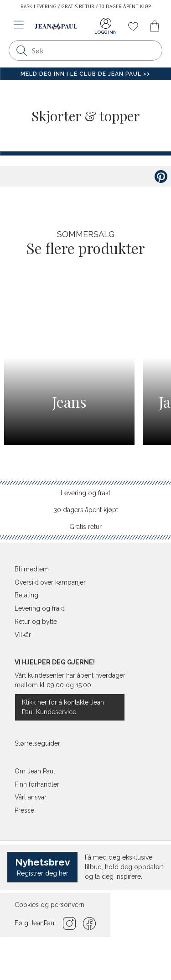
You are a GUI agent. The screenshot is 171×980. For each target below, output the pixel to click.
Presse (24, 810)
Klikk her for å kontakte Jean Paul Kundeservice (63, 707)
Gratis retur (85, 527)
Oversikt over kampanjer (50, 582)
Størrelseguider (37, 743)
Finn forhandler (37, 784)
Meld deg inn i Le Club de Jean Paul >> (85, 74)
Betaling (26, 595)
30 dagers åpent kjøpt (86, 510)
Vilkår (23, 635)
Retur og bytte (36, 622)
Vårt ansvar (31, 797)
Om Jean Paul (35, 771)
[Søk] (21, 50)
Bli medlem (32, 569)
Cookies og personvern (49, 905)
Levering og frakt (85, 493)
